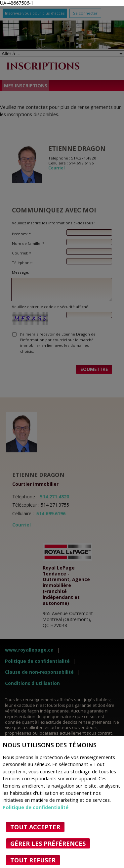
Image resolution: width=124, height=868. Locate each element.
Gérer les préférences (48, 844)
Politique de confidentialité (36, 807)
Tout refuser (33, 860)
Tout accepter (35, 827)
